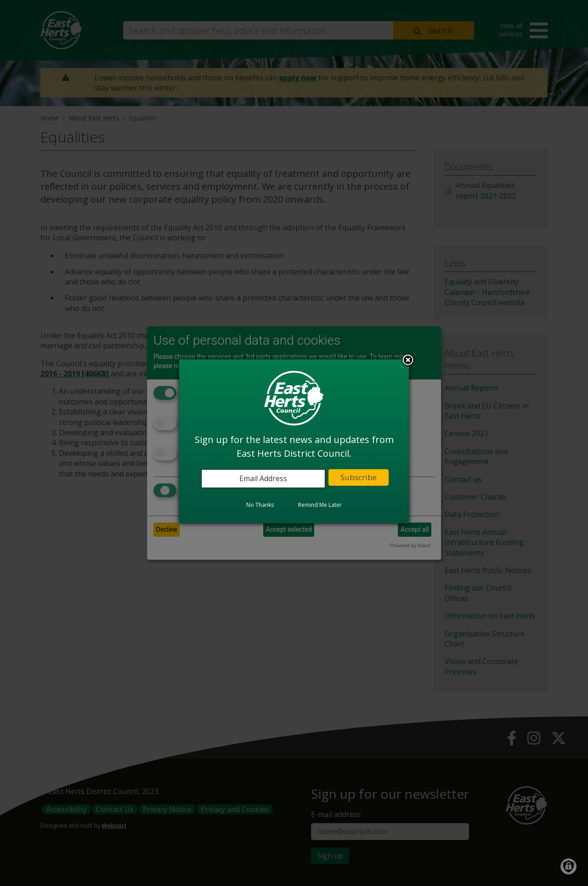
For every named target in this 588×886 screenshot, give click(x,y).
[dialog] (294, 441)
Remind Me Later (320, 505)
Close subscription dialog (408, 361)
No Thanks (260, 505)
